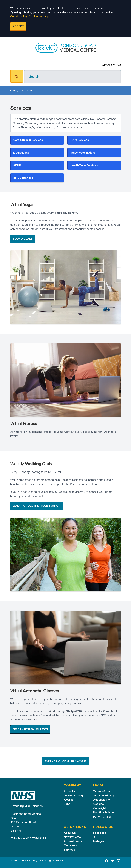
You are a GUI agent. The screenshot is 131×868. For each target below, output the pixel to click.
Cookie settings (39, 16)
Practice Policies (104, 812)
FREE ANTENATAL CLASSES (30, 729)
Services (69, 850)
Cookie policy (19, 16)
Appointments (73, 841)
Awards (69, 800)
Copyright (100, 808)
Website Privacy (104, 796)
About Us (70, 791)
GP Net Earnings (74, 796)
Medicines (70, 845)
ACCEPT (18, 26)
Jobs (67, 804)
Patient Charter (103, 817)
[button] (37, 140)
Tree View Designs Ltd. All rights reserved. (42, 860)
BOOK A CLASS (23, 239)
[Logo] (66, 48)
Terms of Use (102, 791)
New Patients (72, 837)
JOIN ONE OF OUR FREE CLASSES (66, 761)
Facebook (100, 833)
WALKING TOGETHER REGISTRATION (37, 506)
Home (13, 91)
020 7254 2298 (36, 838)
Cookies (99, 804)
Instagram (100, 841)
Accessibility (102, 800)
